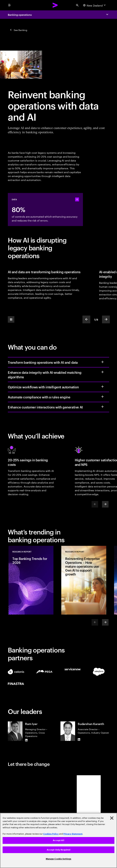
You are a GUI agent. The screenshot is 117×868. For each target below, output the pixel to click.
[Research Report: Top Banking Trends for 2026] (31, 580)
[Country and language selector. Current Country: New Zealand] (95, 5)
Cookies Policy (51, 834)
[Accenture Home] (55, 5)
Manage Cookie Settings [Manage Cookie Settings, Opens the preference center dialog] (59, 859)
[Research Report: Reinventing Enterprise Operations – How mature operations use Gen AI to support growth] (84, 580)
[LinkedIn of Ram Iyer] (26, 740)
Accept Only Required (59, 850)
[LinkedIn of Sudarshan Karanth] (79, 740)
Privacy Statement (73, 834)
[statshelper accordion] (77, 199)
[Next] (105, 504)
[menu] (9, 5)
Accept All (58, 840)
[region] (58, 840)
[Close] (112, 818)
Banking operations (20, 15)
